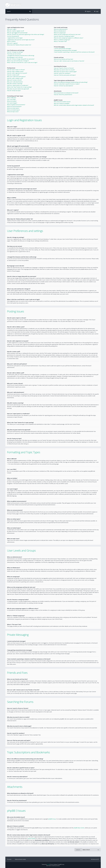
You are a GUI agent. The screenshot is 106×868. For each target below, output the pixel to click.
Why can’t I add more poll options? (16, 77)
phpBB (48, 864)
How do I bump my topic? (14, 91)
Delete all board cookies (20, 859)
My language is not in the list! (15, 57)
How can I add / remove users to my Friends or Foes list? (69, 61)
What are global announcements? (16, 105)
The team (9, 859)
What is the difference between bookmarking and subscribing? (71, 82)
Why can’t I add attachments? (15, 82)
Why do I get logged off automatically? (17, 33)
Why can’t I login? (12, 29)
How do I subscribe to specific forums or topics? (67, 84)
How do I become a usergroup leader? (64, 36)
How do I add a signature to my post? (17, 73)
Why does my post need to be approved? (18, 89)
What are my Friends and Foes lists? (64, 59)
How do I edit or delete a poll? (15, 78)
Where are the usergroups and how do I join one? (67, 34)
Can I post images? (12, 103)
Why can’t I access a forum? (14, 80)
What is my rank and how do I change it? (18, 61)
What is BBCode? (12, 98)
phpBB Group (52, 819)
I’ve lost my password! (13, 36)
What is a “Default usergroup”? (62, 40)
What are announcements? (14, 106)
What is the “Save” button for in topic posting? (19, 87)
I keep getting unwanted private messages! (65, 50)
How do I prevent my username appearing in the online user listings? (26, 34)
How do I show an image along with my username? (21, 59)
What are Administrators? (61, 29)
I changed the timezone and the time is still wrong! (21, 55)
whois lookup (32, 838)
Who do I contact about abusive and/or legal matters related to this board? (74, 105)
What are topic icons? (13, 112)
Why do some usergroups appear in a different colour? (69, 38)
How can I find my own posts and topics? (65, 75)
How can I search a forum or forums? (64, 68)
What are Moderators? (60, 31)
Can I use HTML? (12, 99)
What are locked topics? (13, 110)
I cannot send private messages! (63, 49)
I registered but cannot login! (15, 38)
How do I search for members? (62, 73)
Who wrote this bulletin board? (62, 102)
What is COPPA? (11, 41)
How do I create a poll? (13, 75)
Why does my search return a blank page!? (65, 72)
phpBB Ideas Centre (79, 828)
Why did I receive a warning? (15, 84)
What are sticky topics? (13, 108)
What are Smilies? (12, 101)
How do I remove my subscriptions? (63, 86)
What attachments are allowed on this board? (66, 93)
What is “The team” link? (60, 41)
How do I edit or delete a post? (15, 71)
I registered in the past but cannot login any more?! (21, 40)
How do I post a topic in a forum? (16, 70)
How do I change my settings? (15, 52)
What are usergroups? (60, 33)
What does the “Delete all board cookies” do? (19, 45)
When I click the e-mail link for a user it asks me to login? (22, 62)
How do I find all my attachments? (63, 95)
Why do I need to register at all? (16, 31)
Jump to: (78, 850)
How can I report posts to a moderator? (18, 85)
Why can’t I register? (13, 43)
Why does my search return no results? (64, 70)
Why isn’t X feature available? (62, 103)
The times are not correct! (14, 54)
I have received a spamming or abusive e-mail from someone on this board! (74, 52)
